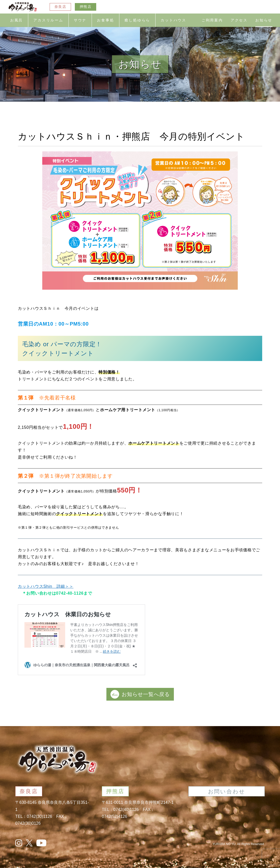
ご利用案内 (212, 20)
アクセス (239, 20)
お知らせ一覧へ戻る (140, 694)
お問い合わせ (227, 791)
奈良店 (60, 7)
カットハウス (173, 20)
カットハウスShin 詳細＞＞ (46, 586)
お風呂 (17, 20)
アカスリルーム (48, 20)
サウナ (80, 20)
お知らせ (264, 20)
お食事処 (106, 20)
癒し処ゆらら (137, 20)
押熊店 (86, 7)
